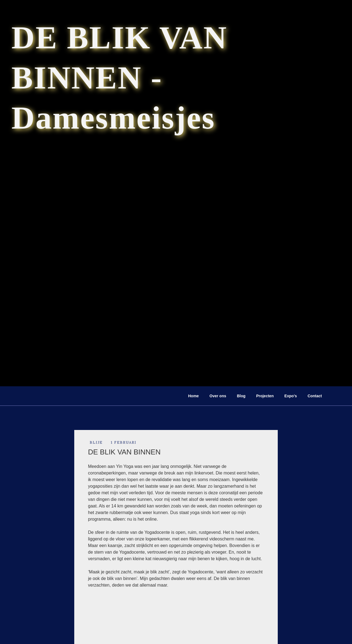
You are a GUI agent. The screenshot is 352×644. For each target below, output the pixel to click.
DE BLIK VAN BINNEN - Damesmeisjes (120, 78)
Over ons (218, 396)
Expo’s (291, 396)
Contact (315, 396)
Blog (241, 396)
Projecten (265, 396)
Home (193, 396)
